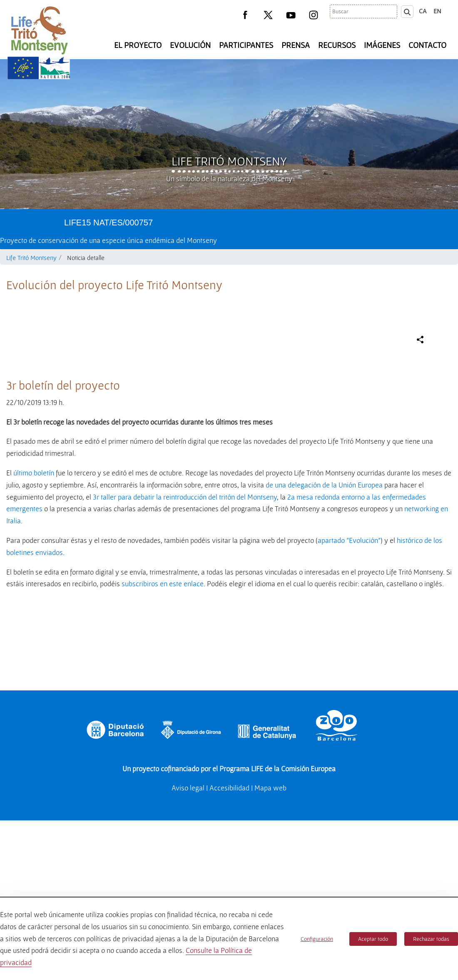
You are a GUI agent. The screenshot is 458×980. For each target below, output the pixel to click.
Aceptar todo (373, 939)
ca (423, 11)
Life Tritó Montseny (229, 161)
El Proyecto (138, 45)
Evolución (190, 45)
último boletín (34, 649)
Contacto (427, 45)
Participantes (246, 45)
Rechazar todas (431, 939)
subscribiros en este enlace (163, 760)
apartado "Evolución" (349, 716)
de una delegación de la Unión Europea (324, 661)
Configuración (317, 939)
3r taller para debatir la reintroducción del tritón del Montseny (185, 673)
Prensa (296, 45)
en (437, 11)
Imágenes (382, 45)
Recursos (337, 45)
